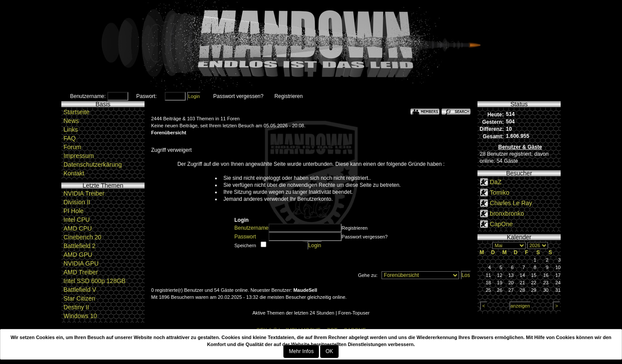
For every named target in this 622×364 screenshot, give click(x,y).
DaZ (495, 182)
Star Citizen (79, 298)
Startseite (76, 112)
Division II (77, 202)
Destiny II (76, 307)
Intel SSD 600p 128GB (95, 281)
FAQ (70, 138)
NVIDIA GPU (81, 263)
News (71, 121)
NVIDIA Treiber (84, 193)
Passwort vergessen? (239, 96)
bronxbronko (507, 213)
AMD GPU (78, 255)
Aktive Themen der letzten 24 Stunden (293, 313)
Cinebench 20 (82, 237)
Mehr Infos (301, 351)
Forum (72, 147)
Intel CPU (77, 220)
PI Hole (74, 211)
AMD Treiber (81, 272)
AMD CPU (78, 228)
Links (71, 129)
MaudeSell (305, 290)
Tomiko (499, 192)
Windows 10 (80, 316)
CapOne (501, 224)
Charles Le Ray (511, 203)
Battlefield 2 (80, 246)
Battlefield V (80, 290)
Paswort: (147, 96)
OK (329, 351)
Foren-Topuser (354, 313)
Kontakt (74, 173)
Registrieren (288, 96)
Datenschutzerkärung (93, 164)
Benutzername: (88, 96)
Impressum (79, 156)
